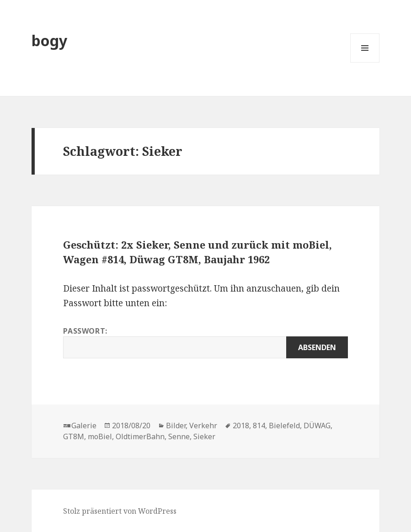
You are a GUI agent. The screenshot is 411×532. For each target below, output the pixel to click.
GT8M (74, 436)
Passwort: (205, 342)
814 (259, 426)
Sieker (204, 436)
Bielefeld (284, 426)
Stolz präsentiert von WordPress (120, 511)
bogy (49, 40)
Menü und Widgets (365, 62)
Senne (179, 436)
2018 (241, 426)
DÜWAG (317, 426)
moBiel (100, 436)
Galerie (84, 426)
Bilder (176, 426)
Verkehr (203, 426)
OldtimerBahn (140, 436)
